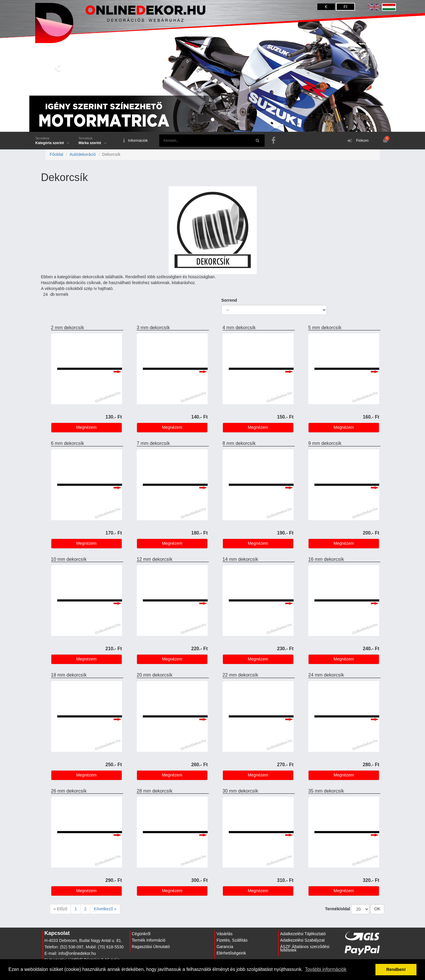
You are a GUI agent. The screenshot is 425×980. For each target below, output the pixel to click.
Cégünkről (141, 934)
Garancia (225, 947)
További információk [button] (326, 969)
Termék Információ (149, 940)
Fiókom (358, 141)
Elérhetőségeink (231, 953)
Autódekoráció (83, 154)
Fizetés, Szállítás (232, 940)
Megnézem (86, 427)
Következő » (105, 909)
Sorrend (229, 300)
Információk (136, 141)
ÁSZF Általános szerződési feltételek (305, 948)
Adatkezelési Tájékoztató (303, 934)
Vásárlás (224, 934)
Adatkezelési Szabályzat (302, 940)
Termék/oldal (337, 909)
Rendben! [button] (396, 969)
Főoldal (57, 154)
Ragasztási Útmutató (151, 947)
